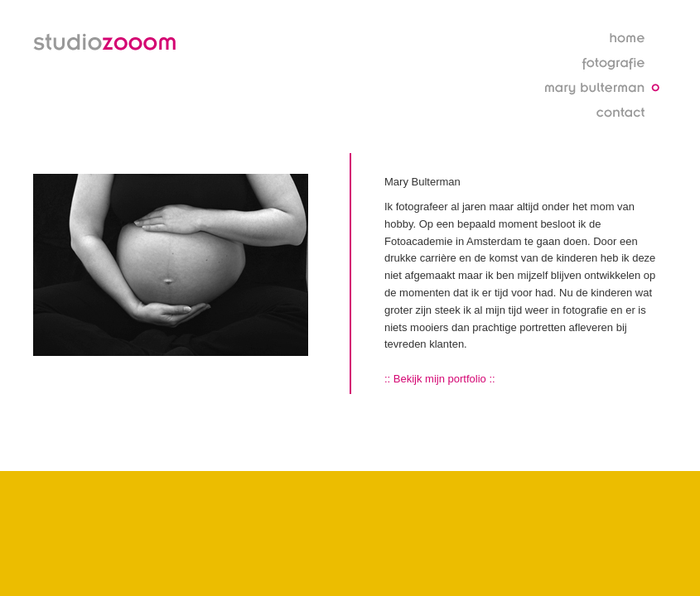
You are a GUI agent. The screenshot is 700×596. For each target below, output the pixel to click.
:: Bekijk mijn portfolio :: (440, 379)
